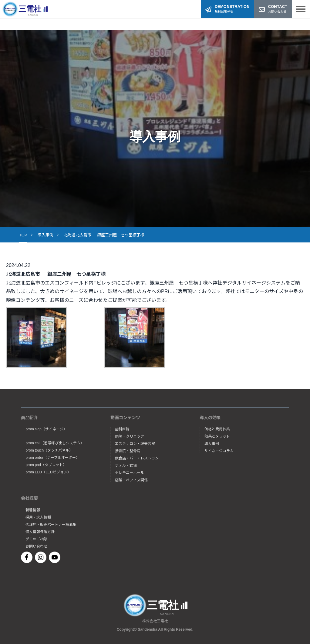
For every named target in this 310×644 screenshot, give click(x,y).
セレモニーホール (130, 472)
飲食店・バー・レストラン (137, 458)
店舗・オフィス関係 (131, 480)
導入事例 (45, 235)
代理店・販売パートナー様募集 (51, 524)
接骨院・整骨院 (128, 451)
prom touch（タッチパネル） (49, 450)
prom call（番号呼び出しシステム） (55, 443)
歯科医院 (122, 429)
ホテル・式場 (126, 465)
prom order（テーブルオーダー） (52, 457)
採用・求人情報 (38, 517)
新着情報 (33, 510)
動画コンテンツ (125, 417)
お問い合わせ (36, 546)
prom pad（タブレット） (46, 465)
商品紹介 (29, 417)
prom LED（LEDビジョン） (48, 472)
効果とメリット (217, 436)
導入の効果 (210, 417)
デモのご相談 (36, 539)
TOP (23, 235)
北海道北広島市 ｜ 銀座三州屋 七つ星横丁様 (104, 235)
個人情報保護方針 (40, 532)
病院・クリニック (130, 436)
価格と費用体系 (217, 429)
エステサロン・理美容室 (135, 443)
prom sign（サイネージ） (46, 429)
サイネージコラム (219, 451)
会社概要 (29, 498)
